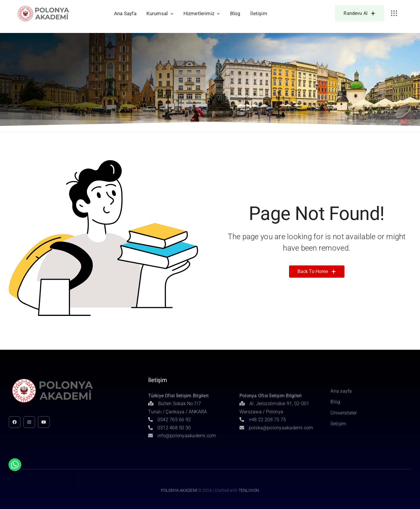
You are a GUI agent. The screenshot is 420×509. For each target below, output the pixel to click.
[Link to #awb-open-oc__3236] (394, 13)
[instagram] (29, 422)
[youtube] (44, 422)
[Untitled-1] (43, 7)
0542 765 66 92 (169, 420)
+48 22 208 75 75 (263, 420)
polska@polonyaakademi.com (276, 428)
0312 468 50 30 (169, 428)
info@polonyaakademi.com (182, 436)
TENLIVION (249, 490)
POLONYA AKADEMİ (179, 490)
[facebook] (15, 422)
